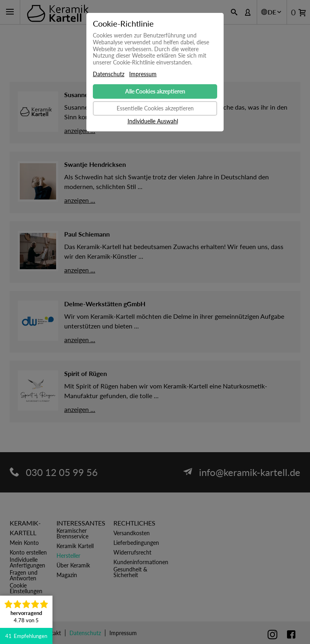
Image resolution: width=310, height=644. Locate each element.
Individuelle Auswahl (153, 121)
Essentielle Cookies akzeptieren (155, 108)
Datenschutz (109, 74)
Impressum (143, 74)
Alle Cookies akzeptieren (155, 91)
